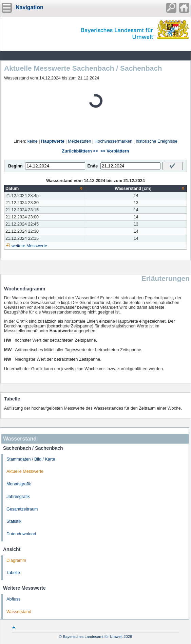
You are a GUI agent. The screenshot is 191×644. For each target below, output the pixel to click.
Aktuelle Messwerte (25, 471)
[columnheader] (45, 188)
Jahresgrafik (18, 497)
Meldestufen (80, 141)
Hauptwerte (53, 141)
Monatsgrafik (19, 484)
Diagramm (16, 560)
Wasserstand (19, 612)
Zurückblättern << (80, 151)
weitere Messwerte (29, 246)
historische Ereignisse (157, 141)
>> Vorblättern (115, 151)
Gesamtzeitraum (22, 509)
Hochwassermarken (113, 141)
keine (33, 141)
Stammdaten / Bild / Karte (31, 459)
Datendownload (21, 534)
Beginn (15, 166)
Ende (92, 166)
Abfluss (13, 599)
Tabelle (13, 573)
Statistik (14, 521)
